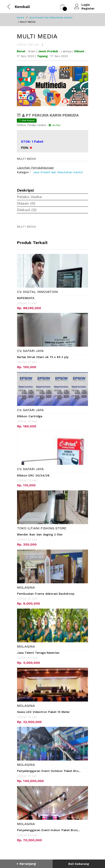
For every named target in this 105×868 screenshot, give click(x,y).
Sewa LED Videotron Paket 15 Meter (43, 712)
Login (86, 5)
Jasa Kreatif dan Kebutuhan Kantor (51, 17)
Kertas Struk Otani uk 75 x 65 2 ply (43, 357)
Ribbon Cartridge (30, 416)
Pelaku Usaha (29, 197)
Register (88, 8)
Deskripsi (25, 190)
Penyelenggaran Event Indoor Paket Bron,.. (48, 830)
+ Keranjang (26, 864)
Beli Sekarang (79, 864)
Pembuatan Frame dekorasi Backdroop (46, 594)
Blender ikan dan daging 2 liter (40, 534)
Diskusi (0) (27, 210)
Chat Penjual (27, 120)
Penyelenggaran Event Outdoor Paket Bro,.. (49, 771)
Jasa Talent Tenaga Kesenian (38, 653)
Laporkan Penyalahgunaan (35, 168)
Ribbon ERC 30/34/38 (33, 475)
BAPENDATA (26, 298)
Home (21, 17)
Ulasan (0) (26, 203)
